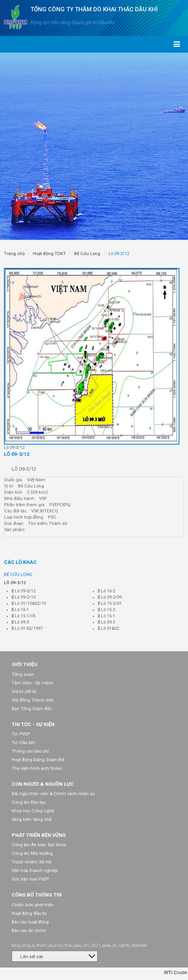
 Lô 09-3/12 (24, 591)
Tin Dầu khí (23, 743)
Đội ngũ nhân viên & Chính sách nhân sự (53, 794)
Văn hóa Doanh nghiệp (35, 871)
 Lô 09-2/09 (110, 597)
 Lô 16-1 (20, 610)
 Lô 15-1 (106, 616)
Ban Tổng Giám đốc (32, 709)
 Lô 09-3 (20, 622)
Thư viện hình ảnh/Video (37, 768)
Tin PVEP (21, 734)
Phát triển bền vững (39, 835)
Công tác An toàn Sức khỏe (39, 845)
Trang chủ (14, 254)
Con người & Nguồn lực (43, 784)
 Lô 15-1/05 (24, 616)
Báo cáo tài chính (29, 931)
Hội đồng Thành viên (33, 700)
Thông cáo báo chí (30, 751)
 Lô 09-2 (106, 622)
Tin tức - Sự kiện (33, 724)
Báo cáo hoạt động (30, 922)
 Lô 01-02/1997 (27, 628)
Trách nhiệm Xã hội (32, 862)
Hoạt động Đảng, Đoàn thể (38, 760)
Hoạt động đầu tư (29, 914)
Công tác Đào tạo (29, 802)
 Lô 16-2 (106, 591)
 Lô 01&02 (108, 628)
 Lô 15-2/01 (110, 603)
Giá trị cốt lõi (24, 692)
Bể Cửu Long (87, 254)
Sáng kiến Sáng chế (32, 820)
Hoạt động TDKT (49, 254)
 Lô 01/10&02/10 (29, 603)
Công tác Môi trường (32, 853)
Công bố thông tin (37, 895)
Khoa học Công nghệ (33, 811)
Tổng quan (23, 674)
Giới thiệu (25, 664)
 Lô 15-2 (106, 610)
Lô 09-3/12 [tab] (17, 454)
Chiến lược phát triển (33, 905)
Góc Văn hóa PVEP (30, 879)
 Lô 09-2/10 (24, 597)
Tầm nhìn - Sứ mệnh (33, 683)
